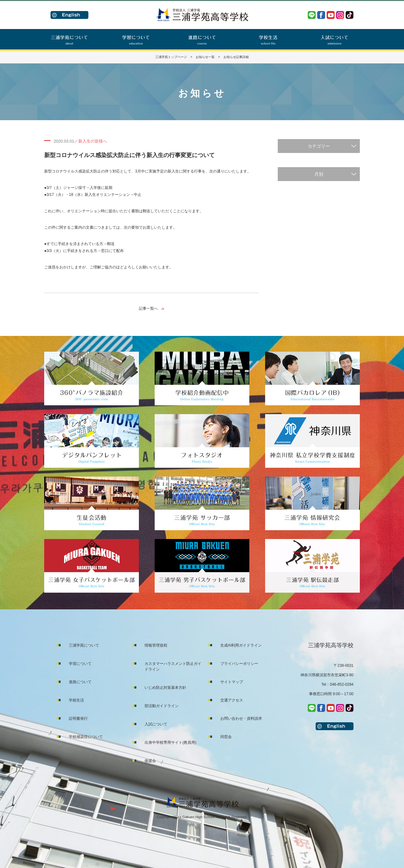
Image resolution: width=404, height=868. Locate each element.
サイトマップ (232, 682)
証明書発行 (78, 718)
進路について (80, 682)
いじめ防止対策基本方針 (165, 688)
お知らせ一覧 (205, 57)
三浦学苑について (84, 645)
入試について (156, 724)
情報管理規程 (156, 645)
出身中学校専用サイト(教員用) (170, 742)
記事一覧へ (148, 308)
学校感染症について (86, 737)
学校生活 (76, 700)
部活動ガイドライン (162, 706)
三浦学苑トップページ (171, 57)
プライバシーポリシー (239, 664)
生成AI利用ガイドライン (241, 645)
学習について (80, 664)
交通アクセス (232, 700)
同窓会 (226, 737)
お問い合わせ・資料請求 (241, 718)
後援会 (150, 761)
